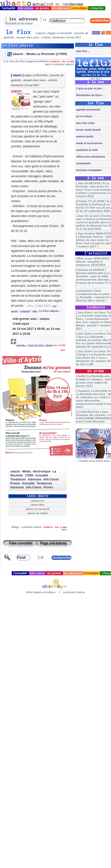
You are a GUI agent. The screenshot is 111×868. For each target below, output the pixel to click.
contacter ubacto (63, 64)
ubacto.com (38, 501)
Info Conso (51, 479)
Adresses (35, 479)
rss (55, 306)
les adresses (61, 8)
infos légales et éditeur (41, 592)
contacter (25, 311)
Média (27, 471)
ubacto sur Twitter (38, 513)
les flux (21, 61)
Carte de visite (36, 345)
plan (35, 311)
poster (14, 311)
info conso (26, 8)
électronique (42, 471)
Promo (15, 483)
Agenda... (22, 345)
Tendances (18, 479)
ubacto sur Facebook (38, 509)
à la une (9, 61)
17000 (29, 475)
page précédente (38, 61)
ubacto (17, 75)
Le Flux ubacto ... (51, 311)
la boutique (80, 8)
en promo (42, 8)
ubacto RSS (38, 505)
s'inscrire (97, 8)
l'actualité (8, 8)
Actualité (42, 475)
